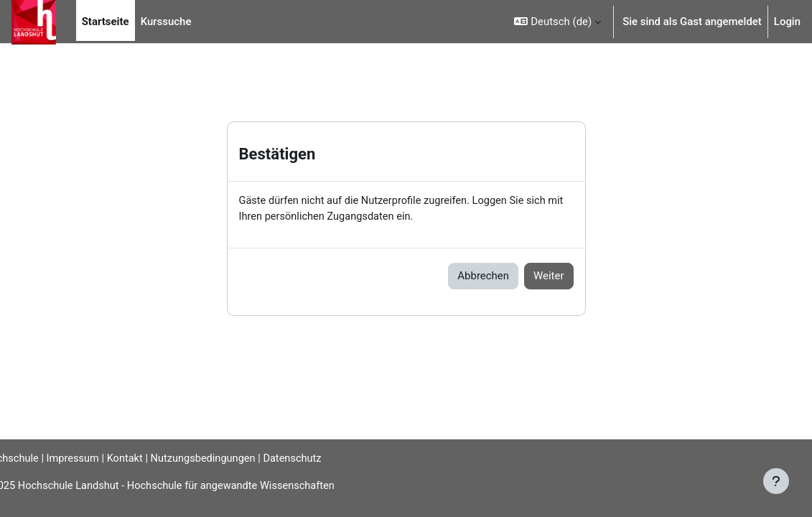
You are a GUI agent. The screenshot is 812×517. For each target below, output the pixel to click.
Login (787, 22)
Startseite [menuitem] (106, 22)
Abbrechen (483, 276)
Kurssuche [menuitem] (166, 22)
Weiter (549, 276)
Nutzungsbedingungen (236, 458)
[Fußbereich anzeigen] (776, 481)
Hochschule (34, 458)
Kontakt (155, 458)
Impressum (102, 458)
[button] (557, 22)
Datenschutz (328, 458)
